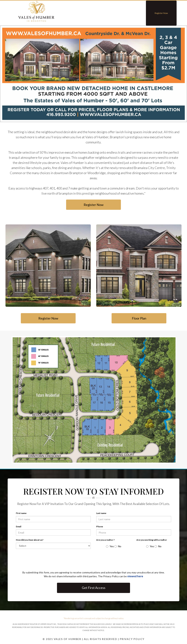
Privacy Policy (132, 639)
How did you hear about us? (30, 540)
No (118, 546)
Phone (100, 526)
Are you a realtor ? (105, 540)
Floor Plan (139, 318)
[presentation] (46, 561)
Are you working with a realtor (152, 540)
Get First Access (94, 588)
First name (21, 513)
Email (19, 526)
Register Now (161, 13)
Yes (110, 546)
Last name (101, 513)
